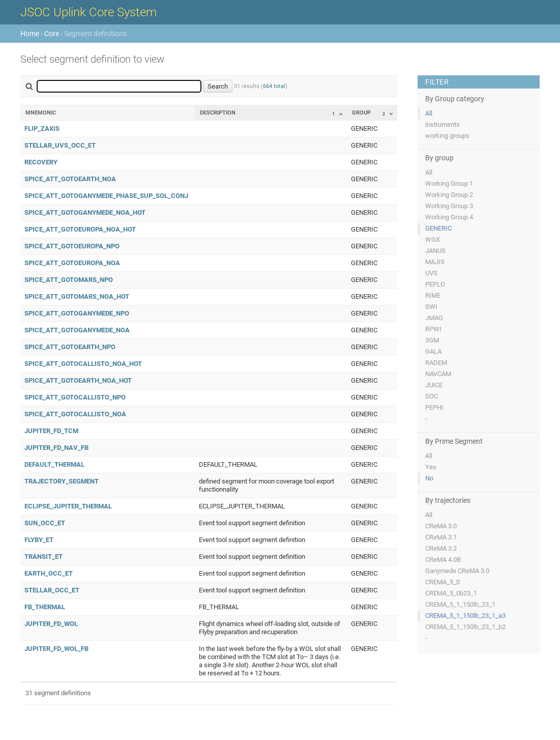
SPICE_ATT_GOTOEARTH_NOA (70, 179)
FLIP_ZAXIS (42, 129)
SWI (431, 307)
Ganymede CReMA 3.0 (457, 571)
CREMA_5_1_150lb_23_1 (460, 604)
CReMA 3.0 (441, 526)
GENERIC (438, 228)
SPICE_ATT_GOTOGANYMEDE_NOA (77, 330)
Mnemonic (41, 113)
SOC (432, 396)
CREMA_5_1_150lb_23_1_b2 (465, 627)
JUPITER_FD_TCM (51, 431)
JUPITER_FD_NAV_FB (56, 448)
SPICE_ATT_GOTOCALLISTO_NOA (75, 414)
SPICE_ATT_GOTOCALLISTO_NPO (75, 397)
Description (218, 113)
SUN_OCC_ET (45, 523)
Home (30, 34)
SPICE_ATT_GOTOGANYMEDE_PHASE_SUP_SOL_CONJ (106, 196)
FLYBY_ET (39, 540)
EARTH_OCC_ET (49, 573)
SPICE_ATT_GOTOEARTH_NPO (70, 347)
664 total (274, 86)
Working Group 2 (449, 195)
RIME (433, 295)
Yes (431, 467)
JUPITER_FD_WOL (51, 624)
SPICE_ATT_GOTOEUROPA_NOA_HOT (80, 229)
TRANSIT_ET (43, 557)
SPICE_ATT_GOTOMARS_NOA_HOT (77, 296)
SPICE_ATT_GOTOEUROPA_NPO (72, 246)
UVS (431, 273)
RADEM (436, 363)
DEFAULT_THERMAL (54, 464)
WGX (433, 239)
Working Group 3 (449, 206)
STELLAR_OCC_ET (52, 590)
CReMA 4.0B (443, 560)
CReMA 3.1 (441, 537)
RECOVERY (41, 162)
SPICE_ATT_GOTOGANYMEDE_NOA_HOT (85, 212)
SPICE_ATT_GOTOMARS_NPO (69, 280)
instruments (443, 124)
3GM (432, 340)
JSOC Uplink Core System (89, 12)
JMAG (434, 318)
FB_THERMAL (45, 607)
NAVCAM (438, 374)
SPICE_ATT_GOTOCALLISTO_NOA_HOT (83, 364)
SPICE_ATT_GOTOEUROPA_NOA (72, 263)
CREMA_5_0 (443, 582)
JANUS (435, 251)
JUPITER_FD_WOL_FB (56, 649)
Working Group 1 (449, 183)
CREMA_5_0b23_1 (451, 593)
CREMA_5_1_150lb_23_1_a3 (465, 616)
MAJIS (435, 262)
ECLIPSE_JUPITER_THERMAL (68, 506)
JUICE (434, 385)
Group (361, 113)
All (429, 113)
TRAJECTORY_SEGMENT (62, 481)
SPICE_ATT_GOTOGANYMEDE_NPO (77, 313)
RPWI (433, 329)
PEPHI (434, 407)
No (429, 478)
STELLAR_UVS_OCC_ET (60, 145)
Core (52, 34)
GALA (433, 351)
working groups (447, 136)
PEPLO (435, 284)
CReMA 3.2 (441, 548)
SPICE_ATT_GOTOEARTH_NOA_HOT (78, 380)
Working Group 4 (449, 217)
